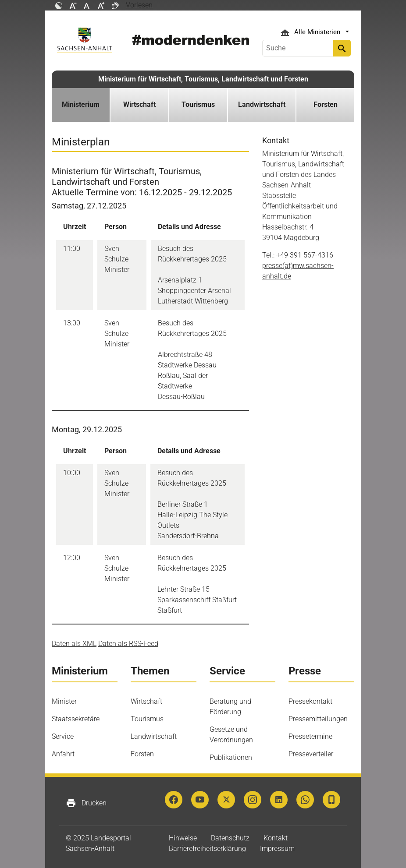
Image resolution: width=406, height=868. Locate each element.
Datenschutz (230, 838)
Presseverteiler (311, 754)
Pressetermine (310, 736)
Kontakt (276, 838)
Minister (64, 701)
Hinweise (183, 838)
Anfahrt (63, 754)
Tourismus (147, 719)
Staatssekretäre (76, 719)
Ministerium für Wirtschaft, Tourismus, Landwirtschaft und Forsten (203, 79)
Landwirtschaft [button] (262, 104)
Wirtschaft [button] (139, 104)
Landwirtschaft (154, 736)
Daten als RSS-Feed (128, 644)
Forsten (142, 754)
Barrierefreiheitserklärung (207, 849)
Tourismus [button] (198, 104)
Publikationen (231, 757)
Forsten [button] (326, 104)
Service (63, 736)
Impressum (277, 849)
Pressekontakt (310, 701)
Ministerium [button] (81, 104)
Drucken (86, 803)
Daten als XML (74, 644)
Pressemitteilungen (318, 719)
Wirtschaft (146, 701)
